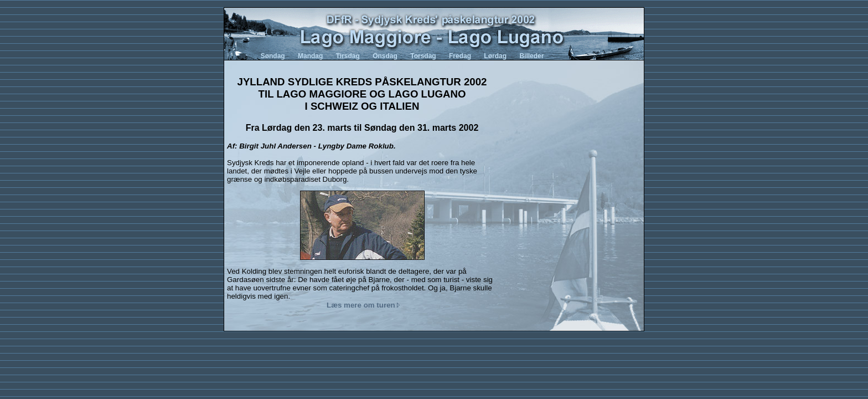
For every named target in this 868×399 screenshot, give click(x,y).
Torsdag (423, 56)
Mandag (310, 56)
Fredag (460, 56)
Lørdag (495, 56)
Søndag (273, 56)
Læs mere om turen (363, 305)
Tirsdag (348, 56)
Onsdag (385, 56)
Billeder (531, 56)
